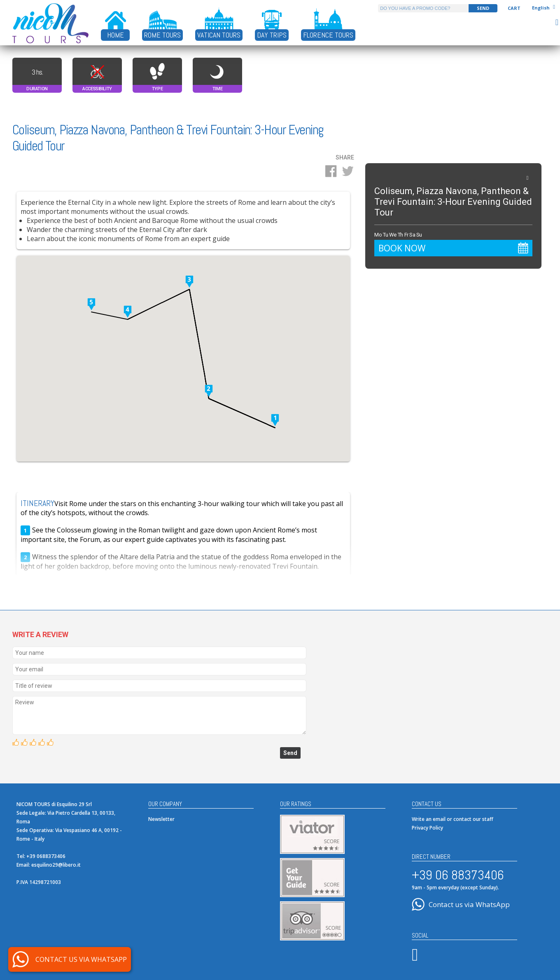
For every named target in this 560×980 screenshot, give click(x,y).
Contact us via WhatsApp (469, 904)
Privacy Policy (427, 828)
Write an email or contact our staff (453, 819)
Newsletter (161, 819)
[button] (275, 421)
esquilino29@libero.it (56, 865)
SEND (483, 8)
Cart (514, 8)
